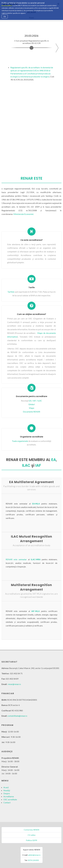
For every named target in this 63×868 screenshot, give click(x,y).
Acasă (6, 787)
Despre (7, 793)
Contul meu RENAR (31, 830)
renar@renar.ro (14, 684)
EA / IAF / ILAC (35, 401)
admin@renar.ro (34, 855)
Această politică (7, 5)
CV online (32, 835)
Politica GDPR (31, 840)
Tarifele (11, 292)
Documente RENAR (31, 412)
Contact (7, 802)
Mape (32, 408)
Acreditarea (9, 796)
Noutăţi (7, 790)
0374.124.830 (33, 860)
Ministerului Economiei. (24, 214)
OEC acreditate (10, 799)
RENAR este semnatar (16, 559)
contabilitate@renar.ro (17, 716)
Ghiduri (32, 404)
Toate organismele (20, 441)
